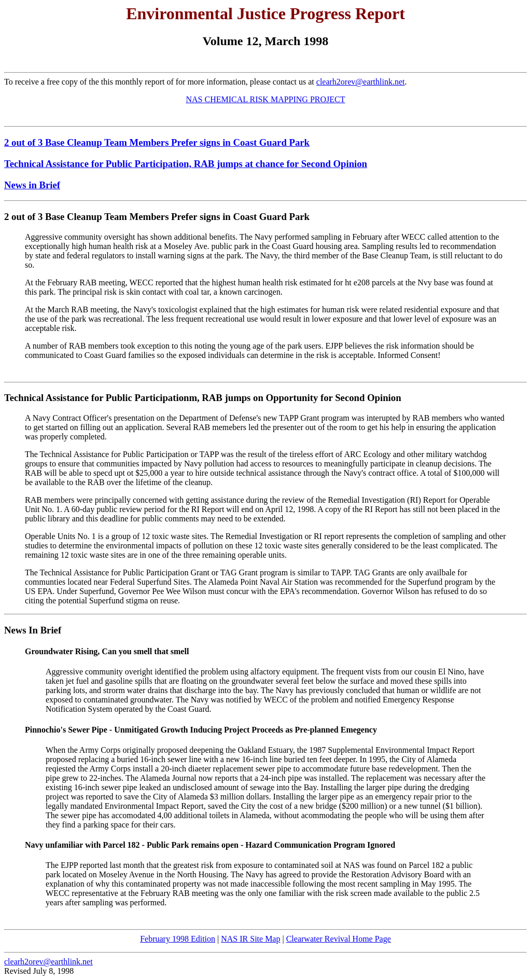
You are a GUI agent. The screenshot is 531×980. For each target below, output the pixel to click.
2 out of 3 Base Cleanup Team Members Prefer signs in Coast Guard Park (157, 142)
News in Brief (32, 185)
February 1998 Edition (178, 939)
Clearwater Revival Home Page (339, 939)
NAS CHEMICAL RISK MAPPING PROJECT (265, 99)
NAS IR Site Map (250, 939)
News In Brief (33, 630)
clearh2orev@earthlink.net (361, 82)
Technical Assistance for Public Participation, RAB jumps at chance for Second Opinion (186, 164)
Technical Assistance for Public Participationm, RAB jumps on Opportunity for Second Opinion (203, 398)
